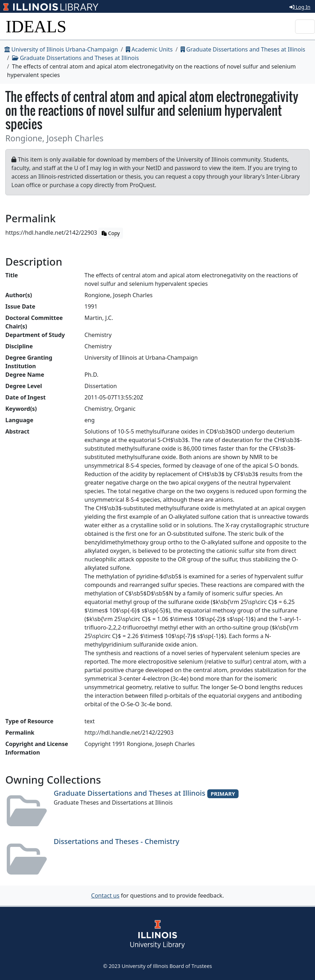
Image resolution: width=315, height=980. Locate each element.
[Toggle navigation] (305, 27)
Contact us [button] (105, 895)
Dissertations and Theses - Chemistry (116, 841)
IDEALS (36, 26)
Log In (300, 7)
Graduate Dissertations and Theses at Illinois (243, 49)
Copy (111, 233)
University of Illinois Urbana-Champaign (61, 49)
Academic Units (149, 49)
